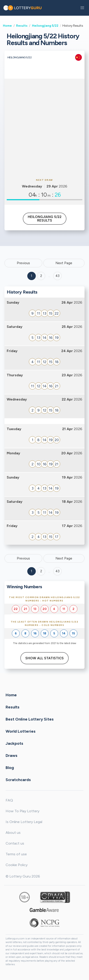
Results (22, 26)
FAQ (9, 800)
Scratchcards (18, 780)
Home (7, 26)
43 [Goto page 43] (57, 571)
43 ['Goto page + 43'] (57, 276)
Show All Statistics (44, 658)
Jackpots (14, 743)
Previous (23, 263)
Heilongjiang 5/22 (45, 26)
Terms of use (16, 854)
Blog (10, 767)
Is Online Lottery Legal (24, 822)
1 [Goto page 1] (32, 276)
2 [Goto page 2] (41, 276)
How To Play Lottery (22, 811)
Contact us (15, 843)
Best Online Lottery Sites (30, 719)
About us (13, 833)
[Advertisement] (44, 128)
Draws (12, 755)
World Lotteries (21, 731)
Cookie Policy (17, 865)
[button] (82, 8)
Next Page (64, 263)
